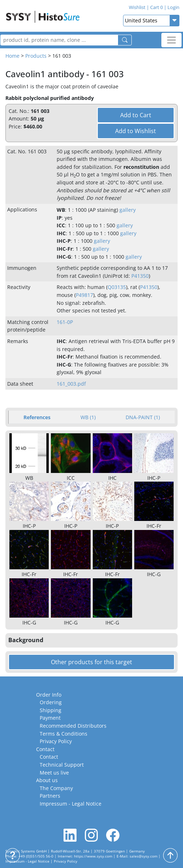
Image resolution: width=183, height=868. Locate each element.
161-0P (65, 322)
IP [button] (59, 218)
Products (36, 56)
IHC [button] (61, 233)
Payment (50, 718)
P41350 (140, 276)
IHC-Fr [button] (65, 249)
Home (12, 56)
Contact (45, 749)
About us (47, 780)
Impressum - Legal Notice (71, 804)
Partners (50, 796)
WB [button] (61, 210)
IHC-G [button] (64, 257)
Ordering (51, 702)
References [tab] (37, 417)
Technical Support (62, 765)
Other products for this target (91, 662)
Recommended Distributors (73, 726)
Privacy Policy (56, 741)
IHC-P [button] (64, 241)
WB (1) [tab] (88, 417)
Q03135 (117, 287)
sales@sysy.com (143, 856)
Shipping (51, 710)
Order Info (49, 695)
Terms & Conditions (64, 734)
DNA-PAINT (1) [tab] (143, 417)
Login (172, 7)
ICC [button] (61, 225)
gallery (128, 210)
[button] (91, 640)
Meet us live (54, 773)
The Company (56, 788)
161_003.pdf (71, 384)
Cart (155, 7)
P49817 (84, 295)
